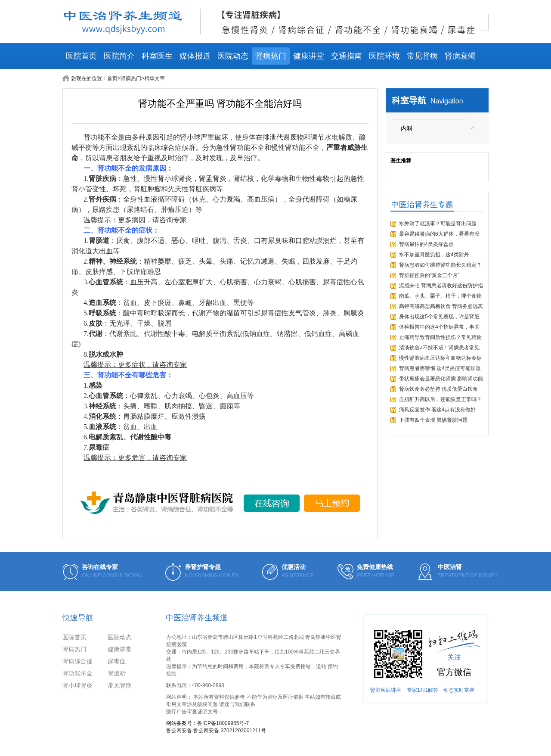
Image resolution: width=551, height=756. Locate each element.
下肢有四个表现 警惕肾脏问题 (433, 420)
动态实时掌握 (459, 690)
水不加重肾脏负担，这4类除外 (434, 255)
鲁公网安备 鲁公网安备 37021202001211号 (216, 731)
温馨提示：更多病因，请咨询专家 (135, 220)
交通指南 (347, 56)
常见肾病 (422, 56)
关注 (454, 657)
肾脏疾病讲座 (386, 690)
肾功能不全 (77, 673)
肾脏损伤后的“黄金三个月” (429, 275)
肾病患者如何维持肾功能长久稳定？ (440, 265)
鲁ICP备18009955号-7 (223, 723)
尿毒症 (117, 661)
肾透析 (117, 673)
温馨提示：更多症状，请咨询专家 (135, 365)
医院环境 (384, 56)
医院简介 (119, 56)
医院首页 (81, 56)
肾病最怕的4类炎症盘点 (426, 244)
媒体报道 (195, 56)
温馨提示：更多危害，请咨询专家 (135, 458)
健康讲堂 (309, 56)
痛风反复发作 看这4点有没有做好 (437, 410)
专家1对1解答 (423, 690)
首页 (112, 78)
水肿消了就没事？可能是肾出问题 (438, 224)
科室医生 (157, 56)
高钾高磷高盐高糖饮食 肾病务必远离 (441, 306)
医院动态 (233, 56)
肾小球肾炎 (77, 685)
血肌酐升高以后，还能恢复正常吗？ (440, 399)
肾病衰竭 (460, 56)
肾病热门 (271, 56)
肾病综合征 (77, 661)
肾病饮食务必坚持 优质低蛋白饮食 (438, 389)
